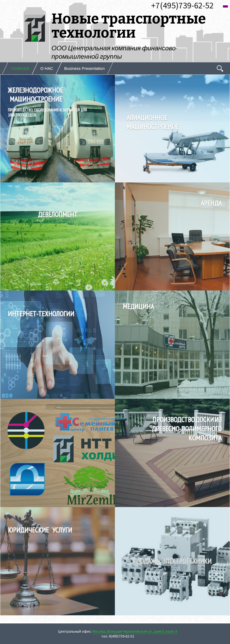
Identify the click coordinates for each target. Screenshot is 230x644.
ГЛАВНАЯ (20, 68)
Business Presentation (84, 68)
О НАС (47, 68)
